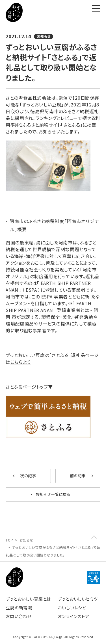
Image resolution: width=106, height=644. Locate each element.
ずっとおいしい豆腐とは (28, 599)
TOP (9, 540)
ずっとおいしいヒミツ (78, 599)
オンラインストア (73, 616)
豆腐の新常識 (19, 608)
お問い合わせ (19, 616)
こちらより (21, 362)
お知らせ (26, 540)
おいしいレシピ (72, 608)
